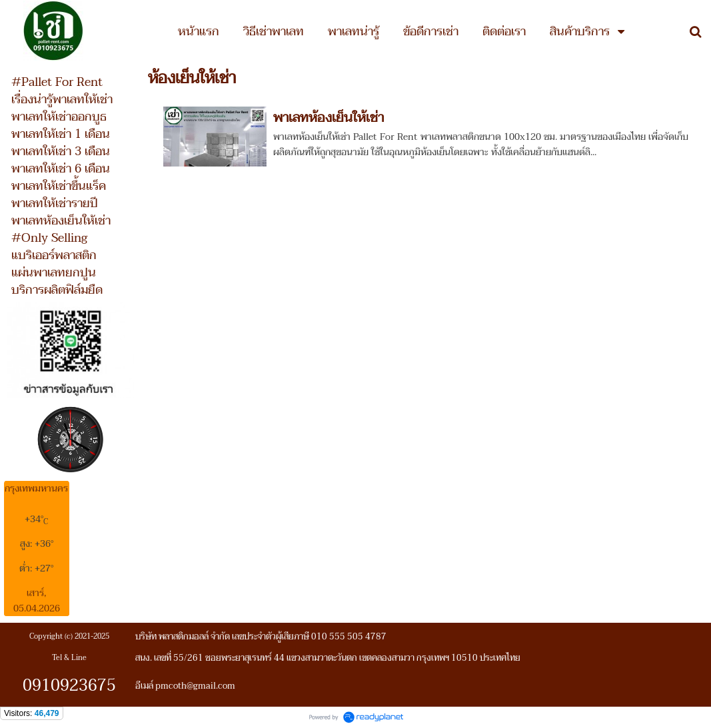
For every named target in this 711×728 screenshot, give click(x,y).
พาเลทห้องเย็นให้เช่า (329, 118)
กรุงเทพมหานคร (36, 489)
